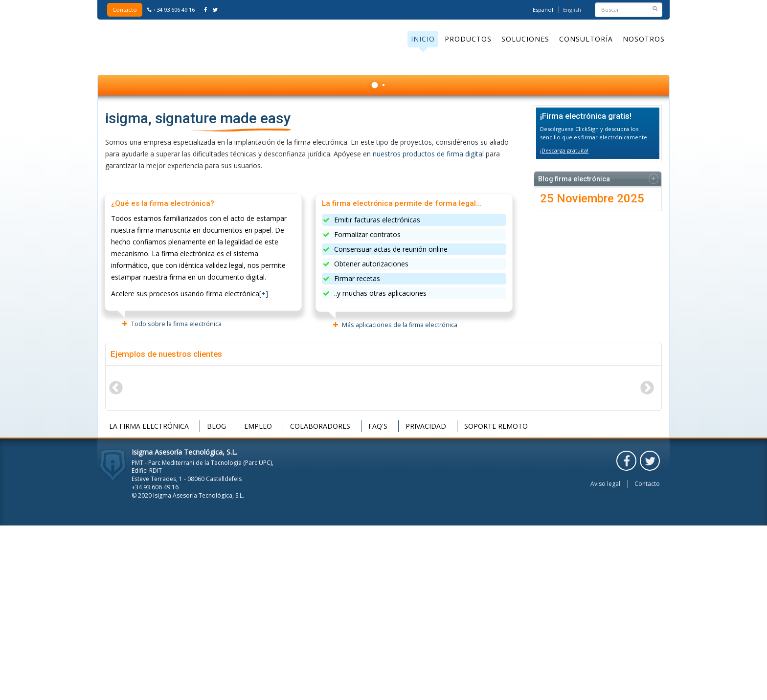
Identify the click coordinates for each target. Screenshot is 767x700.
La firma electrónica (149, 601)
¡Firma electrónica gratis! (586, 290)
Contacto (125, 10)
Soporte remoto (496, 601)
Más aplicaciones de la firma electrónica (400, 499)
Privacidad (426, 601)
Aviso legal (605, 658)
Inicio (423, 39)
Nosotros (644, 39)
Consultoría (586, 39)
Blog (216, 601)
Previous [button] (115, 562)
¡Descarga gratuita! (564, 325)
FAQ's (378, 601)
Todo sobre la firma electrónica (176, 498)
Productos (468, 39)
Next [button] (647, 562)
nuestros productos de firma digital (428, 328)
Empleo (258, 601)
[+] (264, 468)
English (572, 10)
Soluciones (525, 39)
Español (543, 10)
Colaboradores (320, 601)
